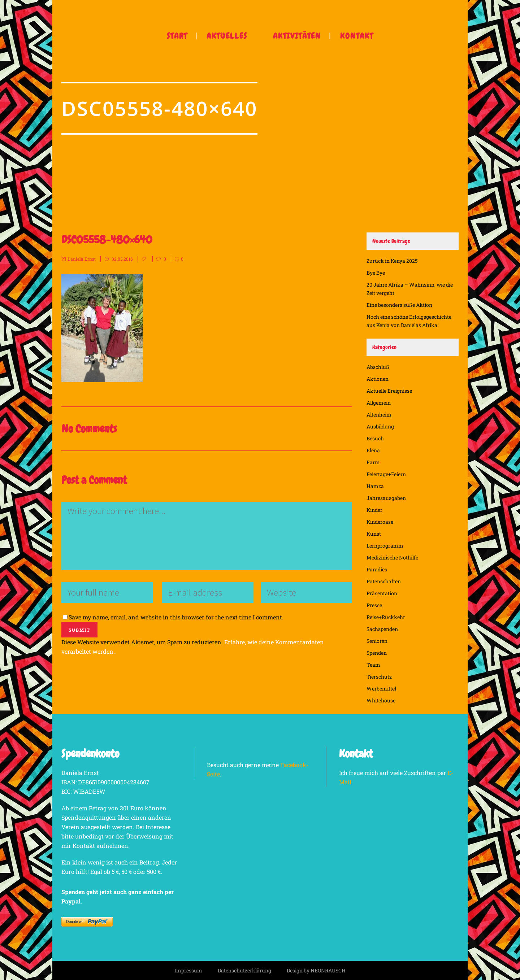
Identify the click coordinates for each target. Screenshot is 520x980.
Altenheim (379, 415)
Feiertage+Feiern (386, 474)
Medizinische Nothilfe (392, 557)
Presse (374, 605)
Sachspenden (382, 629)
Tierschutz (379, 677)
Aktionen (378, 379)
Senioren (377, 641)
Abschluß (378, 367)
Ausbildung (380, 426)
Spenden (377, 653)
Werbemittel (381, 689)
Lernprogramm (385, 546)
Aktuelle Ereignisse (389, 391)
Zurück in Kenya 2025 (392, 261)
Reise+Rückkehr (386, 617)
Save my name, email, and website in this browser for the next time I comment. (176, 617)
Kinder (374, 510)
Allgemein (379, 403)
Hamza (375, 486)
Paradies (377, 569)
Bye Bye (376, 273)
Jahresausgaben (386, 498)
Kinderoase (380, 522)
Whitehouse (381, 700)
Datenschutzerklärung (244, 970)
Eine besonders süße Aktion (399, 305)
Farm (373, 462)
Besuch (375, 438)
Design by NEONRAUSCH (316, 970)
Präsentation (382, 593)
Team (373, 665)
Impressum (188, 970)
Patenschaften (384, 581)
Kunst (374, 534)
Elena (373, 450)
